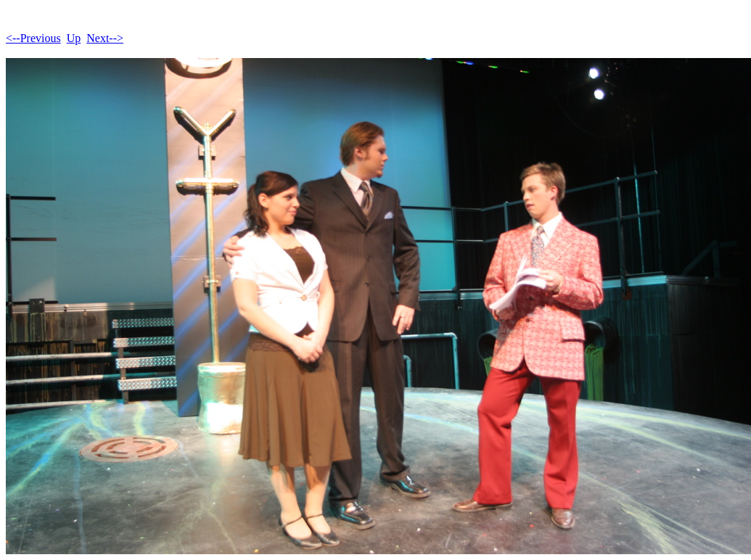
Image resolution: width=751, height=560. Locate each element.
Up (74, 38)
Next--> (105, 38)
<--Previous (33, 38)
